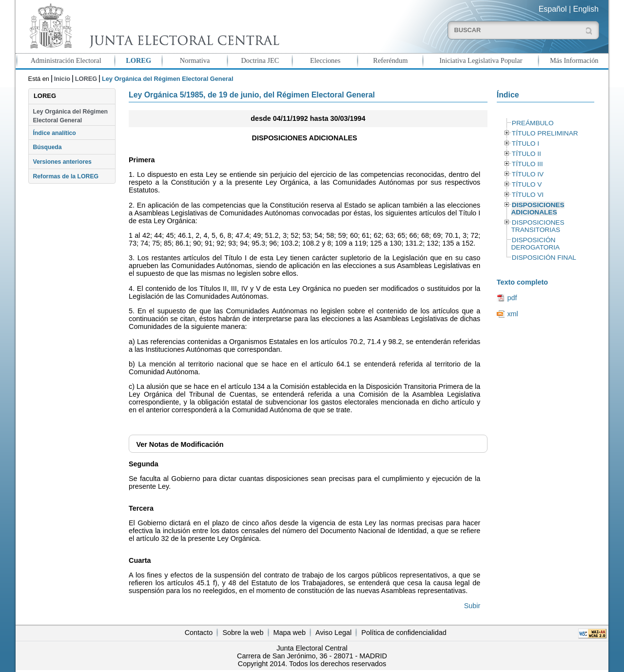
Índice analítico (54, 133)
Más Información (574, 60)
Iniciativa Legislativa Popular (481, 60)
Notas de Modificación (180, 444)
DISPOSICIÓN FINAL (544, 258)
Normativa (195, 60)
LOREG (138, 60)
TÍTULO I (526, 144)
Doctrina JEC (260, 60)
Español (553, 9)
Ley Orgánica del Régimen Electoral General (70, 116)
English (586, 9)
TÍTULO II (526, 154)
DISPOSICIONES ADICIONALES (537, 209)
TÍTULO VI (528, 195)
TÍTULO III (527, 164)
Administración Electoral (66, 60)
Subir (472, 606)
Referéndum (390, 60)
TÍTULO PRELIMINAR (545, 133)
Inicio (62, 79)
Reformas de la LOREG (66, 176)
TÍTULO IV (528, 174)
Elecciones (325, 60)
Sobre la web (243, 633)
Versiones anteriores (62, 162)
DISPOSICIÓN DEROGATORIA (535, 244)
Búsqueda (47, 147)
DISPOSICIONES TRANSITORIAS (537, 226)
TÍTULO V (527, 184)
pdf (512, 298)
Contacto (199, 633)
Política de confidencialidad (404, 633)
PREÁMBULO (533, 123)
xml (512, 314)
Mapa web (290, 633)
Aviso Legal (333, 633)
